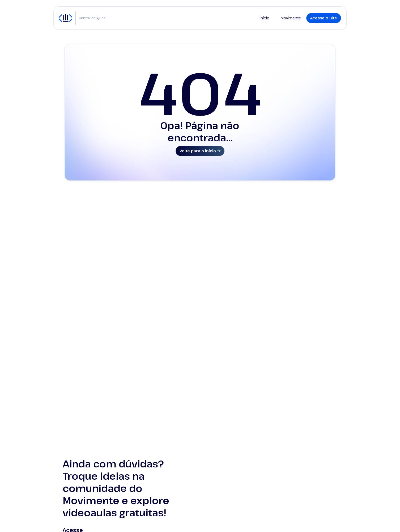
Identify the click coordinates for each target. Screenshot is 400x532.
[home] (66, 18)
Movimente (291, 18)
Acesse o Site (324, 18)
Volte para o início (200, 151)
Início (265, 18)
